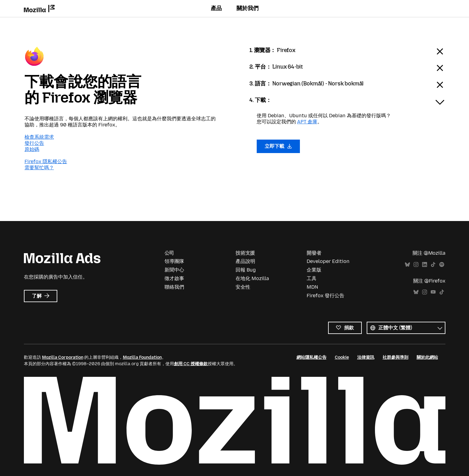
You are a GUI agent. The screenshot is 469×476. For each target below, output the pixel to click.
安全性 (243, 287)
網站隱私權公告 (312, 357)
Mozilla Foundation (142, 357)
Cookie (342, 357)
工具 (312, 278)
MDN (312, 287)
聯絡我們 (174, 287)
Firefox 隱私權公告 (46, 161)
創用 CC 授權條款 (191, 364)
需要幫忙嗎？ (39, 168)
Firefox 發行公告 (325, 296)
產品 (216, 8)
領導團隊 (174, 261)
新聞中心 (174, 270)
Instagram (416, 265)
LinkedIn (425, 265)
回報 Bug (246, 270)
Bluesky (407, 265)
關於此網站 (427, 357)
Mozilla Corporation (63, 357)
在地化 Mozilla (252, 278)
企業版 (314, 270)
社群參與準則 (395, 357)
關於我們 (248, 8)
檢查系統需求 (39, 137)
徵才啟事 (174, 278)
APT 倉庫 (307, 122)
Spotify (442, 265)
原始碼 (32, 149)
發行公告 (34, 143)
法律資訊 (366, 357)
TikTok (433, 265)
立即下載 (278, 146)
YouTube (433, 292)
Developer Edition (328, 261)
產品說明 (245, 261)
